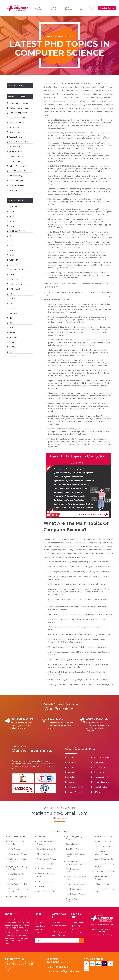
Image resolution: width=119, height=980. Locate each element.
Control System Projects (46, 849)
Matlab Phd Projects (103, 884)
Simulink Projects (53, 8)
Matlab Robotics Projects (76, 894)
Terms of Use (97, 935)
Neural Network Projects (47, 859)
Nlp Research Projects (103, 841)
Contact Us (83, 8)
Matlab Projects (38, 8)
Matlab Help (13, 879)
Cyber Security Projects (46, 891)
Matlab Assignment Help (18, 884)
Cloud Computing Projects (105, 871)
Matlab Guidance (68, 8)
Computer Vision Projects (76, 884)
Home (37, 920)
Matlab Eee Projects (16, 874)
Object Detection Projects (105, 846)
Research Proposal (77, 923)
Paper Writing (75, 926)
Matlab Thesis (40, 926)
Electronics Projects (45, 886)
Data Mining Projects (45, 881)
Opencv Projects (72, 844)
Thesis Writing (76, 932)
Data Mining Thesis (73, 849)
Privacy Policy (107, 935)
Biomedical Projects (45, 869)
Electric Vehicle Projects (104, 859)
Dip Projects (42, 836)
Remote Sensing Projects (18, 896)
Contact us (39, 932)
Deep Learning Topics (17, 836)
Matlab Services (43, 854)
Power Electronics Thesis (104, 836)
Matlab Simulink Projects (18, 854)
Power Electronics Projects (47, 864)
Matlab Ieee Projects (74, 889)
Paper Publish (76, 929)
